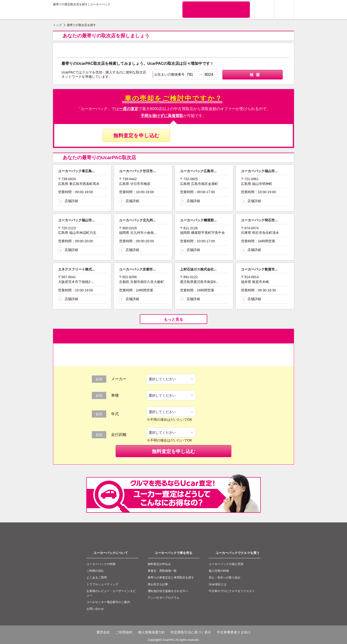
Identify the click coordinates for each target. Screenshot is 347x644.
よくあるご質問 (97, 578)
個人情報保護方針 (152, 632)
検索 (253, 75)
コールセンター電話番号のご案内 (108, 602)
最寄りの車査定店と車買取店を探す (171, 578)
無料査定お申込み (159, 564)
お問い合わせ (95, 609)
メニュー (284, 10)
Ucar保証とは (217, 584)
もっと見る (173, 319)
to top (287, 558)
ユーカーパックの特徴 (101, 564)
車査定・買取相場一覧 (162, 571)
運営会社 (103, 632)
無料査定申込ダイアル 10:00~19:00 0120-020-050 (216, 10)
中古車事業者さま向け (234, 632)
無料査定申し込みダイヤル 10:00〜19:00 (211, 135)
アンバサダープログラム (164, 598)
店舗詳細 (68, 201)
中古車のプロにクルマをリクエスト (232, 591)
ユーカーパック (75, 14)
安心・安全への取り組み (225, 578)
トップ (57, 25)
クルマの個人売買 (156, 10)
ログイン (265, 10)
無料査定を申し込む (136, 135)
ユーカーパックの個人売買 (226, 564)
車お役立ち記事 (158, 584)
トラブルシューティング (102, 584)
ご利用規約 (124, 632)
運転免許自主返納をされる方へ (168, 591)
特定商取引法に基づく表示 (191, 632)
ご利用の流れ (95, 571)
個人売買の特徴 (219, 571)
